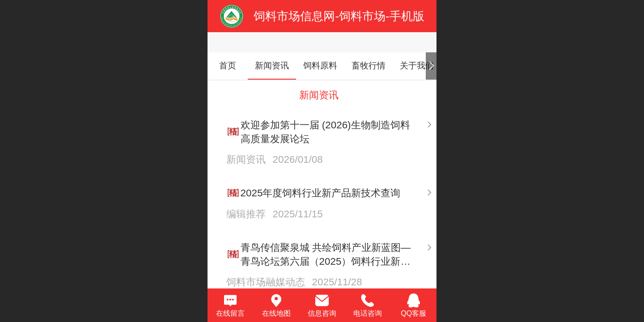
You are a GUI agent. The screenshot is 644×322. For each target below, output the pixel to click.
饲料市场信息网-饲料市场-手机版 (339, 16)
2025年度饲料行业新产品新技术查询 (321, 193)
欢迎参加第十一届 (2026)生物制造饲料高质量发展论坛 (325, 132)
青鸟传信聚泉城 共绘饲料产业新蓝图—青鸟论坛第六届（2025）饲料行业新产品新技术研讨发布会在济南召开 (326, 255)
